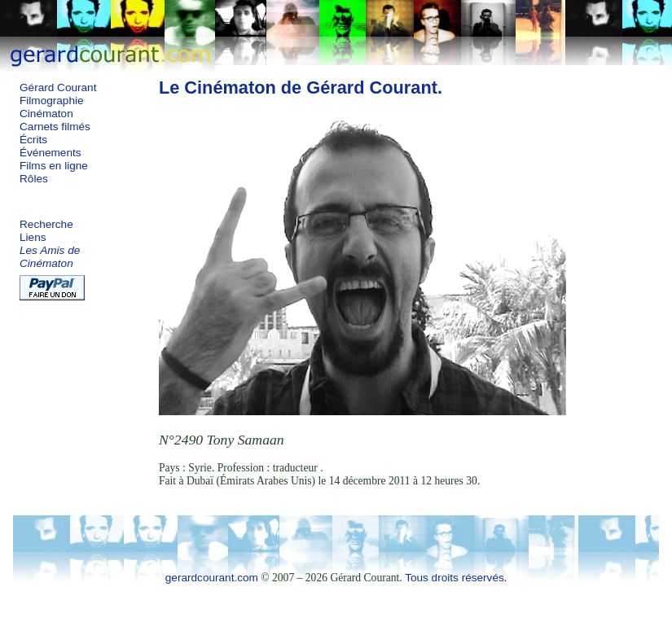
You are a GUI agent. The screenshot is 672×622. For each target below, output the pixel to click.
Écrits (33, 140)
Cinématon (46, 114)
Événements (51, 153)
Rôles (34, 179)
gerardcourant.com (212, 578)
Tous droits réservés (455, 578)
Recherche (46, 224)
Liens (33, 237)
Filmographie (52, 101)
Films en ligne (54, 166)
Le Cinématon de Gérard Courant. (301, 88)
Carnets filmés (55, 127)
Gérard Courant (58, 88)
